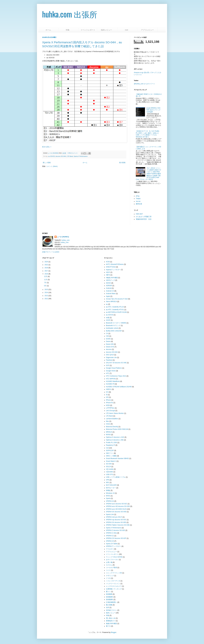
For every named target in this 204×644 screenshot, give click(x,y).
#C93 (108, 262)
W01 (108, 482)
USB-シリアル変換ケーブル (116, 477)
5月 (45, 286)
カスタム (109, 565)
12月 (46, 276)
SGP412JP (110, 451)
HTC (108, 373)
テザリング (110, 576)
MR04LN (109, 432)
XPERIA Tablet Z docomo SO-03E (118, 525)
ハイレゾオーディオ (113, 581)
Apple (108, 296)
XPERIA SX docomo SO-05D (116, 522)
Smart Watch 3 (111, 461)
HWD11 (109, 389)
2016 (46, 274)
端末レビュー (107, 30)
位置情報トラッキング (114, 589)
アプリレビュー (147, 30)
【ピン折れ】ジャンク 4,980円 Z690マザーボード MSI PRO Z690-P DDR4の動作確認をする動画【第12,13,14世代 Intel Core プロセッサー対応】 (148, 174)
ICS (107, 392)
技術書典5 (110, 600)
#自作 (108, 272)
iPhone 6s (109, 403)
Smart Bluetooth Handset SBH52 (117, 458)
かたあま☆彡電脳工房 (144, 217)
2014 (46, 293)
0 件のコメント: (73, 153)
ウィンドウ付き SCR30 (114, 557)
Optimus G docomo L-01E (115, 437)
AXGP (108, 320)
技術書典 (109, 594)
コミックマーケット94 (114, 573)
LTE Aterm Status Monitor (115, 413)
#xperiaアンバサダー (113, 270)
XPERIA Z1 (110, 536)
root (127, 30)
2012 (46, 299)
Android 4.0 (110, 291)
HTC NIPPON (111, 379)
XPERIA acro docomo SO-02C (117, 504)
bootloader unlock (112, 328)
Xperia (108, 498)
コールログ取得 (111, 568)
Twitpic (138, 199)
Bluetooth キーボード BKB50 (116, 323)
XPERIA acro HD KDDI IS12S (116, 509)
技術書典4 (110, 597)
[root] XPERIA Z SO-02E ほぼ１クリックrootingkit (154, 110)
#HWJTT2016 (111, 267)
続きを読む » (47, 147)
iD (107, 395)
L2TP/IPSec (110, 408)
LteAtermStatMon (112, 419)
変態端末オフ (111, 621)
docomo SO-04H (61, 156)
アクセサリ (110, 549)
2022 (46, 265)
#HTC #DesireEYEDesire (115, 264)
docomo (109, 349)
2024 (46, 262)
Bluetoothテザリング (113, 326)
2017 (46, 271)
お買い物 (109, 562)
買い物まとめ (111, 618)
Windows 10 (110, 493)
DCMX (108, 339)
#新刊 (108, 275)
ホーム (48, 30)
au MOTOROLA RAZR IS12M (116, 312)
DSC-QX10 (110, 355)
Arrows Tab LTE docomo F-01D (117, 299)
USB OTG (110, 475)
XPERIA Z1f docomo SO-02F (116, 538)
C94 (107, 336)
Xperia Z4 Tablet (112, 544)
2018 (46, 268)
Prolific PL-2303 (112, 443)
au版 (108, 318)
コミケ (108, 570)
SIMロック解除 (111, 456)
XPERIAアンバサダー (114, 546)
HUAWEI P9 (110, 384)
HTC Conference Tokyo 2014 (116, 376)
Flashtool (109, 360)
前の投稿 (122, 163)
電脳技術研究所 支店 (144, 219)
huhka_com (66, 240)
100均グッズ (110, 280)
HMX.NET (139, 214)
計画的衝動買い (111, 602)
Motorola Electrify (112, 427)
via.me (138, 201)
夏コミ (108, 592)
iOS (107, 397)
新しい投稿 (47, 163)
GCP (108, 365)
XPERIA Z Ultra (111, 533)
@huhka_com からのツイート (144, 84)
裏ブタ (108, 626)
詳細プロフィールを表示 (51, 252)
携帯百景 (139, 204)
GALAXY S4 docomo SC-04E (116, 363)
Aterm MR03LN (111, 302)
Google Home (111, 371)
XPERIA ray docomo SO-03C (116, 520)
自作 (108, 607)
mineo (108, 424)
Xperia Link (110, 514)
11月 (46, 280)
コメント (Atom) (52, 166)
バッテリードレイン (113, 584)
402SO (108, 283)
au (107, 304)
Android (109, 288)
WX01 (108, 496)
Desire (108, 341)
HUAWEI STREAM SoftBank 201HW (119, 387)
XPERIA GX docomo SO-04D (116, 512)
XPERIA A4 (110, 501)
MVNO (108, 435)
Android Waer (111, 294)
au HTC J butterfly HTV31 (115, 310)
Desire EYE (110, 347)
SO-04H (109, 464)
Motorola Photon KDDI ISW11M (117, 429)
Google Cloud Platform (114, 368)
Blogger (114, 632)
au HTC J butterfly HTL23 (115, 307)
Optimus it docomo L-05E (115, 440)
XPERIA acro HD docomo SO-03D (118, 506)
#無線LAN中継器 (112, 278)
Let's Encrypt (111, 411)
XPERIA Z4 (110, 541)
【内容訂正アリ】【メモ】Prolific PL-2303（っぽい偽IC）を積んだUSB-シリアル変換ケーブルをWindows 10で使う (148, 134)
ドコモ (108, 578)
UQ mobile (110, 469)
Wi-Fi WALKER (111, 485)
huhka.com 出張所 (70, 14)
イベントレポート (88, 30)
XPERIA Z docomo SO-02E (116, 530)
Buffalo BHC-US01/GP (114, 331)
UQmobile (109, 472)
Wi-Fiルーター (111, 488)
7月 (45, 283)
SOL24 (108, 467)
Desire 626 (110, 344)
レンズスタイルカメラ (114, 586)
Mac (108, 421)
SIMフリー (110, 453)
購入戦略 (109, 605)
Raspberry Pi (111, 445)
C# (107, 333)
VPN (108, 480)
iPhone (108, 400)
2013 (46, 296)
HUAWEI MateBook (113, 381)
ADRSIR (109, 286)
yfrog (138, 196)
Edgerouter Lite (111, 357)
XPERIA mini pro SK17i (114, 517)
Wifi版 (108, 490)
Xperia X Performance (81, 156)
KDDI (108, 405)
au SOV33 (52, 156)
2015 (46, 290)
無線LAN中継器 (111, 624)
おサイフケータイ (112, 560)
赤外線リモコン (111, 610)
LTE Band (70, 156)
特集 (69, 30)
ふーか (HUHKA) (63, 237)
